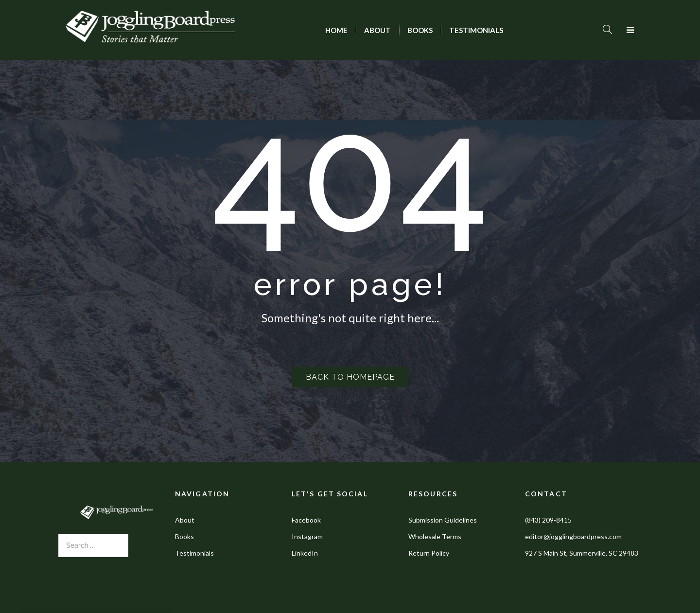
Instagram (307, 536)
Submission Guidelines (443, 520)
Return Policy (429, 553)
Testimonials (194, 553)
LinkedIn (305, 553)
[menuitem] (336, 30)
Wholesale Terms (435, 536)
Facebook (306, 520)
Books (184, 536)
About (185, 520)
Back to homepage (350, 377)
